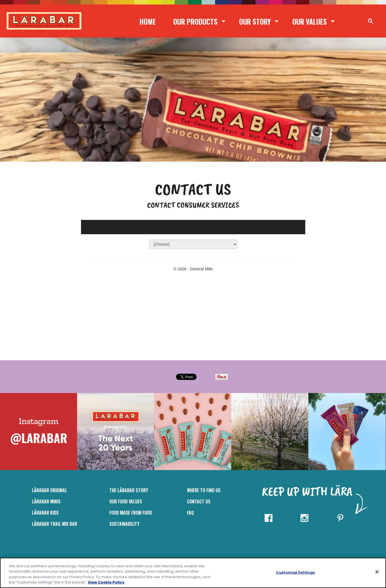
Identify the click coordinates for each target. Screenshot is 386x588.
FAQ (190, 513)
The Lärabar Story (129, 490)
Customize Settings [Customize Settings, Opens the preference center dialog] (295, 572)
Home (148, 21)
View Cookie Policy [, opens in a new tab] (106, 582)
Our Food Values (126, 501)
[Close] (377, 572)
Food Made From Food (131, 513)
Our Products (195, 21)
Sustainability (124, 524)
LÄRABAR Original (49, 490)
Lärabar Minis (46, 501)
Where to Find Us (204, 490)
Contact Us (199, 501)
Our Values (310, 21)
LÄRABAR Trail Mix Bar (55, 524)
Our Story (255, 21)
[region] (193, 573)
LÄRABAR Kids (45, 513)
